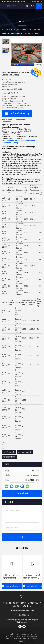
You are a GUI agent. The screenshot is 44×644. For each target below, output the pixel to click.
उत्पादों (8, 30)
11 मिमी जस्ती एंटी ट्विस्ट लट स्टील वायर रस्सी (11, 577)
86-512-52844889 (35, 2)
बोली (39, 6)
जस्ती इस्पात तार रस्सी (25, 452)
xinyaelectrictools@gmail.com (13, 2)
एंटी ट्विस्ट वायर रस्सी (19, 30)
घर (3, 30)
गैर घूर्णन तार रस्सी (9, 452)
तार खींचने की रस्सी (9, 457)
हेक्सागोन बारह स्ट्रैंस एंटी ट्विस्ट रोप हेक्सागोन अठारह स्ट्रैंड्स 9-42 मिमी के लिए (32, 577)
